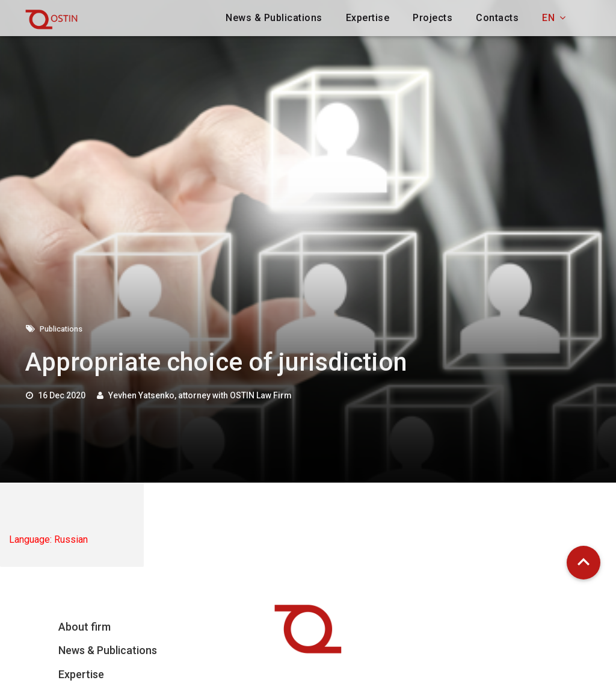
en (554, 18)
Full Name (500, 676)
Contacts (497, 18)
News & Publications (274, 18)
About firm (85, 627)
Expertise (368, 18)
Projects (433, 18)
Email (403, 676)
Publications (64, 329)
